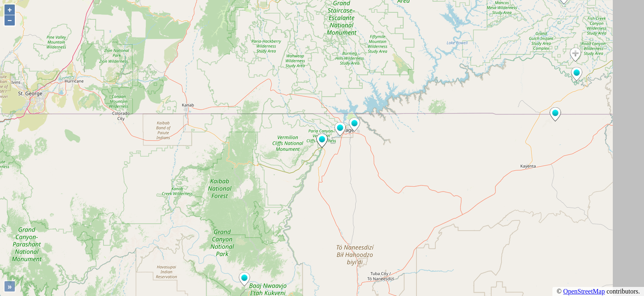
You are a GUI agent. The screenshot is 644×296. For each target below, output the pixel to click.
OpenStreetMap (584, 291)
